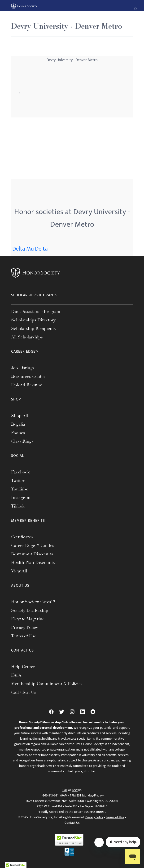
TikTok (18, 506)
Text (75, 790)
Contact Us (72, 823)
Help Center (23, 667)
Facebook (20, 472)
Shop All (20, 416)
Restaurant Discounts (32, 554)
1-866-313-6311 (50, 795)
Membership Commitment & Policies (47, 684)
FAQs (16, 675)
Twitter (18, 481)
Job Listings (23, 368)
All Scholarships (27, 337)
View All (19, 571)
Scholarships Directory (33, 320)
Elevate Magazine (28, 619)
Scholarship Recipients (33, 328)
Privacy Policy (25, 627)
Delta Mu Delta (30, 249)
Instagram (21, 498)
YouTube (20, 489)
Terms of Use (24, 636)
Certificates (22, 537)
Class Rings (22, 441)
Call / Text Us (24, 692)
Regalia (18, 424)
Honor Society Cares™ (33, 602)
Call (65, 790)
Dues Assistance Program (36, 311)
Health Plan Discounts (33, 562)
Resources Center (28, 376)
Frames (18, 433)
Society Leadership (30, 610)
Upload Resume (27, 385)
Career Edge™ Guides (33, 545)
